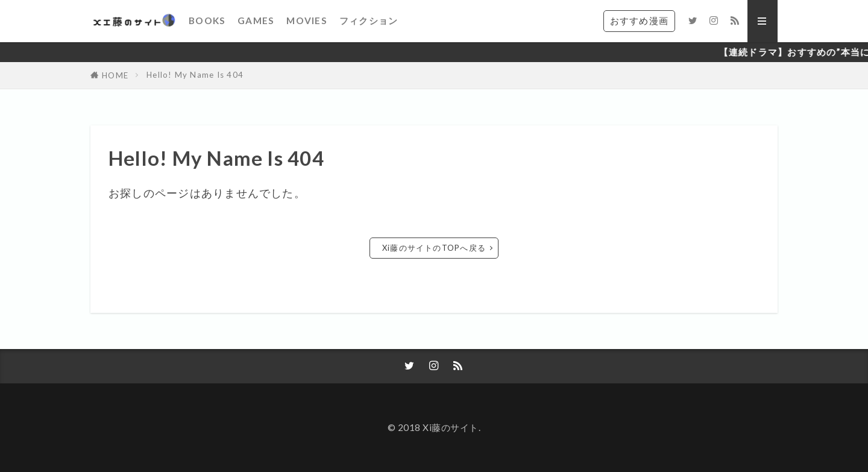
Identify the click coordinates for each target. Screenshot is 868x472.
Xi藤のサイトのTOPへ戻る (434, 248)
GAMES (256, 20)
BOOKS (207, 20)
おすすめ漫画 (639, 20)
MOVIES (307, 20)
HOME (115, 75)
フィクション (369, 20)
